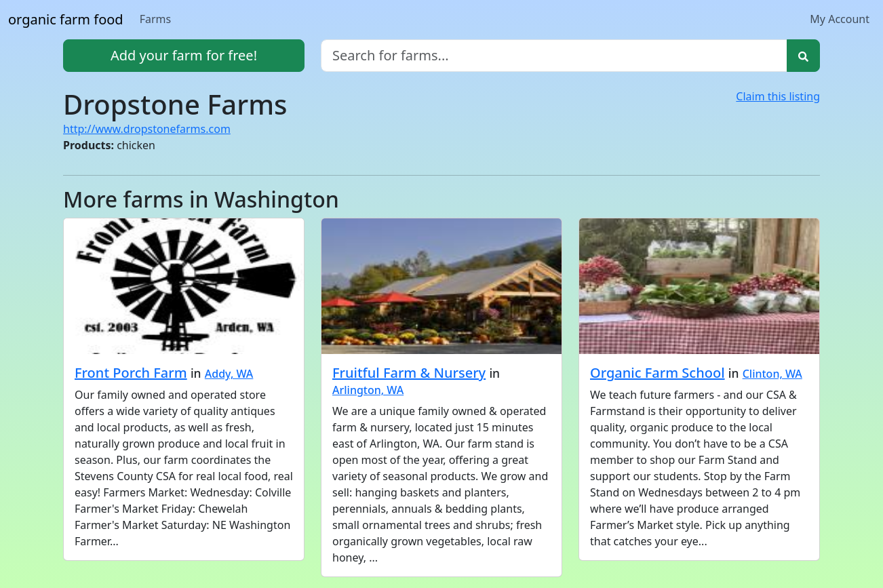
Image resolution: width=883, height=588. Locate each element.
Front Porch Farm (131, 373)
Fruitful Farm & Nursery (409, 373)
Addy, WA (229, 374)
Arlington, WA (368, 390)
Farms (156, 19)
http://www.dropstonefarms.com (147, 129)
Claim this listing (778, 96)
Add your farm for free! (184, 55)
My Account (840, 19)
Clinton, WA (772, 374)
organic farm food (66, 19)
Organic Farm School (658, 373)
